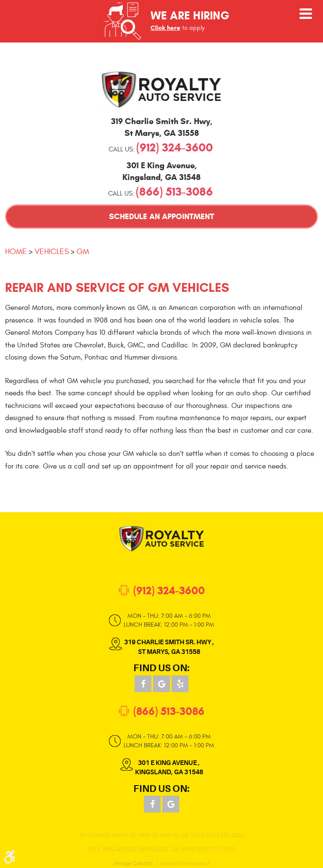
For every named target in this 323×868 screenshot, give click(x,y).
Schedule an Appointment (161, 216)
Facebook (143, 684)
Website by (185, 864)
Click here (165, 28)
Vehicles (52, 251)
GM (83, 251)
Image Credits (133, 864)
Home (16, 251)
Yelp (180, 684)
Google (161, 684)
